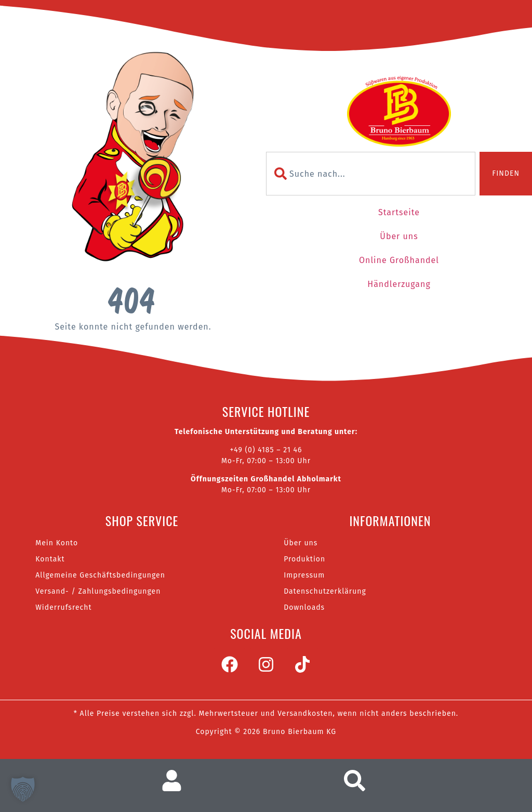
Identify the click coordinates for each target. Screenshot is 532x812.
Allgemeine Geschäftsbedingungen (100, 575)
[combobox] (371, 174)
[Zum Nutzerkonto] (176, 781)
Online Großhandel (399, 260)
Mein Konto (57, 543)
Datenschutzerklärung (325, 591)
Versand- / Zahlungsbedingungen (98, 591)
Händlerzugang (399, 284)
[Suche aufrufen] (357, 781)
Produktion (304, 559)
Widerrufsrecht (63, 607)
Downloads (304, 607)
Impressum (304, 575)
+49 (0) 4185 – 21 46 (266, 450)
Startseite (399, 212)
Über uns (399, 236)
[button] (23, 789)
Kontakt (50, 559)
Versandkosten (305, 713)
